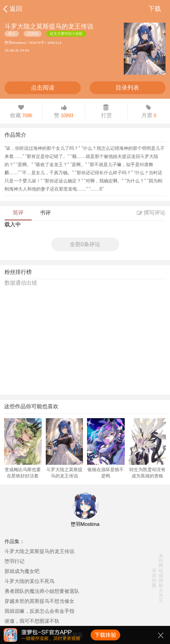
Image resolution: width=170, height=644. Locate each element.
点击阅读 (43, 88)
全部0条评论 (85, 244)
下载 (155, 9)
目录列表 (127, 88)
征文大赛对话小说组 (66, 34)
